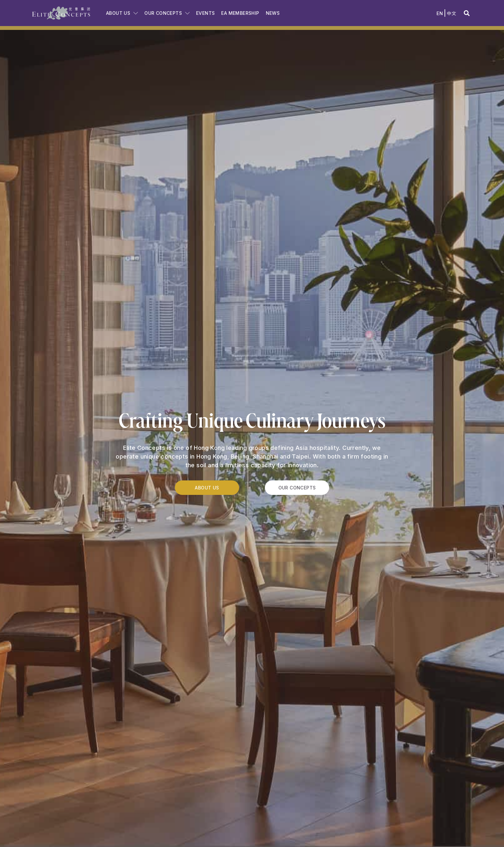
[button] (467, 13)
